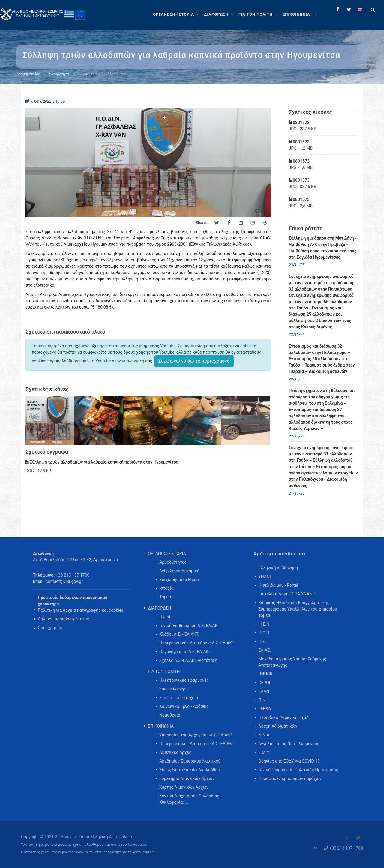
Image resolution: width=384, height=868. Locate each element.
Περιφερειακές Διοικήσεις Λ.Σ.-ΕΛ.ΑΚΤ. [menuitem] (197, 643)
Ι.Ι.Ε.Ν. (264, 624)
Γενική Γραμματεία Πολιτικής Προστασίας (298, 770)
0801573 (299, 123)
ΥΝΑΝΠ (265, 577)
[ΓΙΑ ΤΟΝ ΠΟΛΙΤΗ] (259, 14)
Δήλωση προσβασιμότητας (63, 619)
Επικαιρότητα (58, 74)
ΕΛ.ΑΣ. (265, 650)
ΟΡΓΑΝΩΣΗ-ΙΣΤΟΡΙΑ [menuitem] (167, 553)
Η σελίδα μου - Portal (278, 585)
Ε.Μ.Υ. (264, 752)
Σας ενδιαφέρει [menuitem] (174, 689)
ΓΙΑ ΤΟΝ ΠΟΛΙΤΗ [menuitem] (164, 672)
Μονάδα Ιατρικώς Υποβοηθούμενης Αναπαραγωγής (292, 662)
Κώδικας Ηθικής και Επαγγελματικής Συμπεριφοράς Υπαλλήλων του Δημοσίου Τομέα (298, 609)
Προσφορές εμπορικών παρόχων (290, 778)
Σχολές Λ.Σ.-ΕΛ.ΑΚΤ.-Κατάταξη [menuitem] (188, 660)
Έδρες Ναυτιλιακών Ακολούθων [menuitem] (190, 770)
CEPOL (265, 683)
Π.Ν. (262, 700)
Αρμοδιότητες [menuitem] (173, 562)
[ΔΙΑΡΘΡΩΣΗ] (219, 14)
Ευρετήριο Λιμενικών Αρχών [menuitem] (187, 778)
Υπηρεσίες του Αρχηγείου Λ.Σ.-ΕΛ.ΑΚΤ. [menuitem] (196, 735)
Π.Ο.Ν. (264, 633)
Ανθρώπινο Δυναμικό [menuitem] (179, 571)
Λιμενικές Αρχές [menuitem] (175, 752)
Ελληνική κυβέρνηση (278, 568)
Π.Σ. (262, 641)
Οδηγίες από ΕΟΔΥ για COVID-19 (289, 761)
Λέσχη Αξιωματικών (278, 726)
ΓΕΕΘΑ (265, 709)
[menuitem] (300, 14)
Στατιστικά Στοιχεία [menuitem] (179, 698)
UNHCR (265, 674)
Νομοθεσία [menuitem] (170, 715)
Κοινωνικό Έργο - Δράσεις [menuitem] (184, 706)
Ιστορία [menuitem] (166, 588)
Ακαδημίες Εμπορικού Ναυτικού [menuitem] (190, 761)
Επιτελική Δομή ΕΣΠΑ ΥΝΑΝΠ (287, 594)
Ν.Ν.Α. (264, 735)
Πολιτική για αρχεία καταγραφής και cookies (81, 610)
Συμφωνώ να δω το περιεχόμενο (194, 361)
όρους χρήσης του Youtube (149, 352)
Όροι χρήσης (50, 628)
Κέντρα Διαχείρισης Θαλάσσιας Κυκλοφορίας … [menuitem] (189, 799)
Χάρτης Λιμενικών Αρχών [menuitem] (184, 787)
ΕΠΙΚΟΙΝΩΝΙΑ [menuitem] (161, 726)
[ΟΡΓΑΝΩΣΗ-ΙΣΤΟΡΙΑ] (177, 14)
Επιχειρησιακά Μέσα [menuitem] (179, 580)
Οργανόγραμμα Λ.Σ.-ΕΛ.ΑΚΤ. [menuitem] (186, 652)
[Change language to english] (360, 9)
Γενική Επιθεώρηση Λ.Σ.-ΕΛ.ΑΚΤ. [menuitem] (190, 626)
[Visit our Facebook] (347, 838)
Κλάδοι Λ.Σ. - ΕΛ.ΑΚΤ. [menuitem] (179, 634)
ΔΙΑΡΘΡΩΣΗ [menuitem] (159, 608)
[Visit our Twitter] (358, 838)
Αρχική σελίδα (28, 74)
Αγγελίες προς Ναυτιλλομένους (289, 744)
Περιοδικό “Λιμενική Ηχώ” (283, 717)
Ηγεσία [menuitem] (166, 617)
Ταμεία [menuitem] (166, 597)
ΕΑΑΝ (264, 691)
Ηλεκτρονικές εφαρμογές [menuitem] (184, 680)
